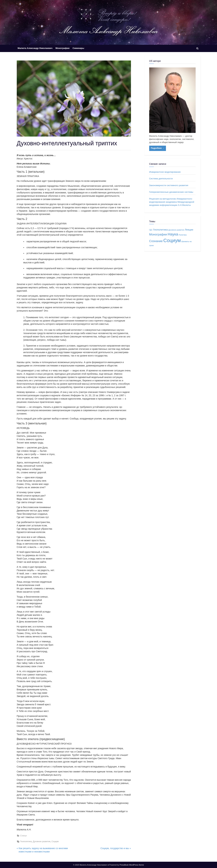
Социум (55, 841)
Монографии (62, 48)
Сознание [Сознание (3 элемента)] (156, 241)
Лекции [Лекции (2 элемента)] (189, 230)
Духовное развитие (42, 841)
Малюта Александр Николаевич (35, 48)
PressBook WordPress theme (132, 865)
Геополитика (26, 841)
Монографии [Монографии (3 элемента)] (158, 234)
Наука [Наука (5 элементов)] (173, 234)
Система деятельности (161, 179)
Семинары (78, 48)
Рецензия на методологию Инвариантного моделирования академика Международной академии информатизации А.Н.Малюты (172, 202)
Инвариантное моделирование (165, 172)
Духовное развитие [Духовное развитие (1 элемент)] (176, 230)
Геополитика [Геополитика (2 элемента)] (160, 230)
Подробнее (158, 148)
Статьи (23, 836)
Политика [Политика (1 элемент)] (183, 235)
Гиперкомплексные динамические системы (171, 192)
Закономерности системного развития (169, 185)
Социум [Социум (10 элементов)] (172, 240)
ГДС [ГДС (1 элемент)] (151, 230)
